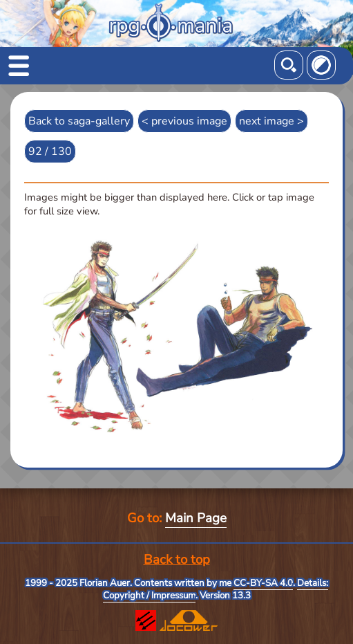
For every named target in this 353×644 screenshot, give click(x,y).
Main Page (196, 518)
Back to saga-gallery (79, 121)
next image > (271, 121)
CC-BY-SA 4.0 (263, 583)
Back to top (177, 560)
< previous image (184, 121)
